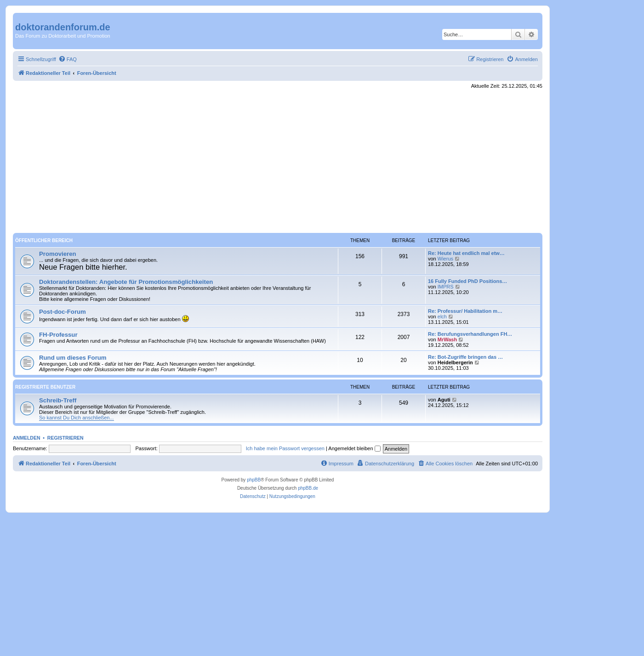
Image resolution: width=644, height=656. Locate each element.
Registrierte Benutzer (45, 387)
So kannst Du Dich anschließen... (77, 418)
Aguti (444, 400)
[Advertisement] (278, 161)
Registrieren (66, 438)
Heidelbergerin (455, 362)
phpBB (254, 480)
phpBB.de (308, 488)
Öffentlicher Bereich (44, 240)
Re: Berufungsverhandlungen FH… (470, 334)
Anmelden (27, 438)
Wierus (445, 259)
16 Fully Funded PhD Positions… (467, 281)
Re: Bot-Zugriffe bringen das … (465, 357)
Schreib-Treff (58, 400)
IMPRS (446, 287)
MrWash (447, 339)
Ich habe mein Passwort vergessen (285, 448)
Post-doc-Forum (63, 312)
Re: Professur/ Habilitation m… (465, 311)
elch (442, 317)
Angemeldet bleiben (354, 448)
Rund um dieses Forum (73, 358)
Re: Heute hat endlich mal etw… (466, 253)
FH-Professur (58, 335)
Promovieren (58, 254)
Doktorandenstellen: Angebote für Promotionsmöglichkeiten (126, 282)
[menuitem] (68, 59)
